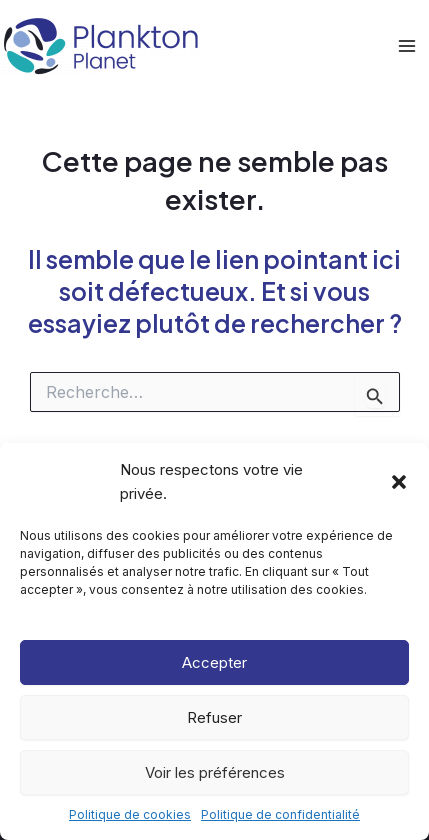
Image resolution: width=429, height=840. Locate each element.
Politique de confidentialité (280, 814)
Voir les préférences (215, 772)
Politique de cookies (130, 814)
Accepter (214, 662)
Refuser (214, 717)
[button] (399, 482)
